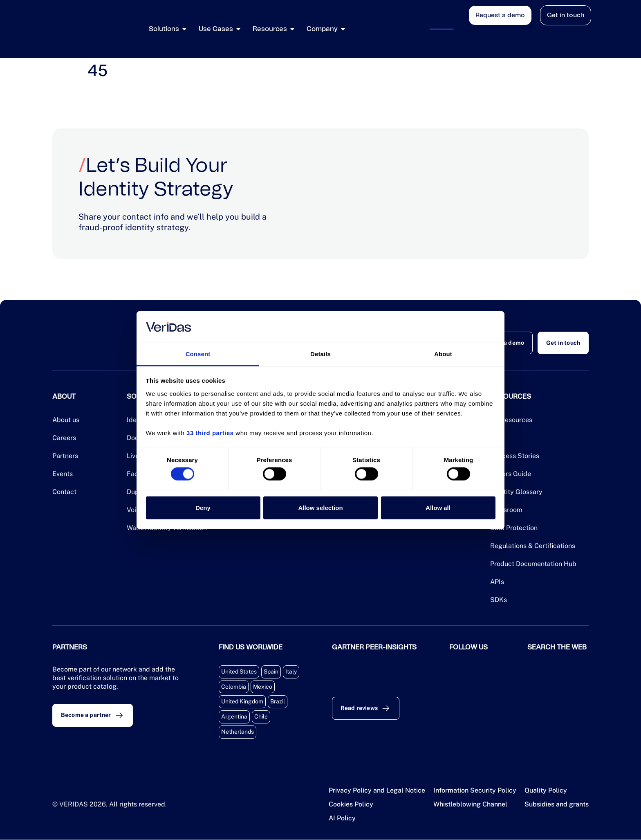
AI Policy (342, 819)
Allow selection (320, 507)
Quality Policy (546, 791)
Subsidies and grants (557, 805)
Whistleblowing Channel (470, 805)
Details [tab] (320, 354)
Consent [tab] (198, 354)
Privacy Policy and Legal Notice (377, 791)
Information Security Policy (475, 791)
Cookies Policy (351, 805)
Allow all (438, 507)
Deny (203, 507)
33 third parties (210, 433)
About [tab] (443, 354)
